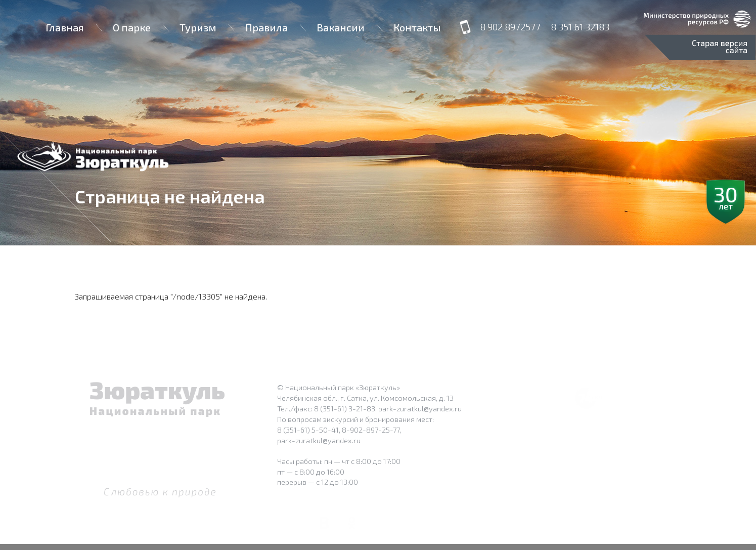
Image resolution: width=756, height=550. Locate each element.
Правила (266, 27)
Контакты (417, 27)
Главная (65, 27)
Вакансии (341, 27)
